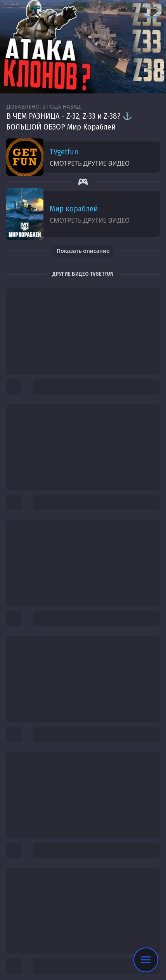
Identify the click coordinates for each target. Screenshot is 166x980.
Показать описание (83, 251)
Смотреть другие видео (90, 163)
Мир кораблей (74, 209)
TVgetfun (64, 152)
